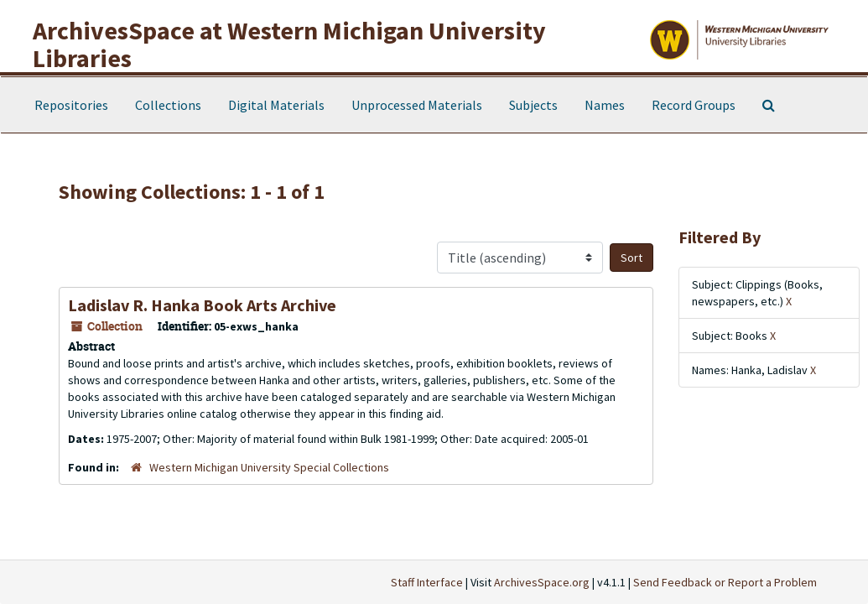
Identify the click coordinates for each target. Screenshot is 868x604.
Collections (168, 105)
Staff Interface (427, 582)
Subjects (533, 105)
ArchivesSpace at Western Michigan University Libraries (289, 44)
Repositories (71, 105)
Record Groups (694, 105)
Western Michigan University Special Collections (269, 467)
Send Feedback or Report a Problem (725, 582)
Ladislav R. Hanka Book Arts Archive (202, 305)
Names (605, 105)
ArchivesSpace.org (542, 582)
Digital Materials (276, 105)
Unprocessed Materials (417, 105)
